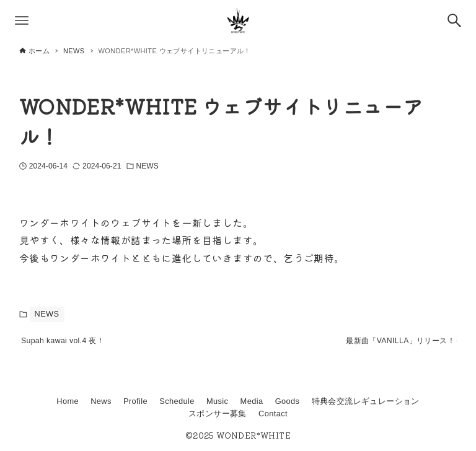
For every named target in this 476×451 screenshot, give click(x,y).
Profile (135, 402)
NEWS (148, 166)
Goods (288, 402)
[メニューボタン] (22, 20)
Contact (273, 414)
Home (68, 402)
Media (252, 402)
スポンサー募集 (218, 414)
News (101, 402)
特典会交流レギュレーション (366, 402)
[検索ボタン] (454, 20)
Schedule (177, 402)
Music (217, 402)
